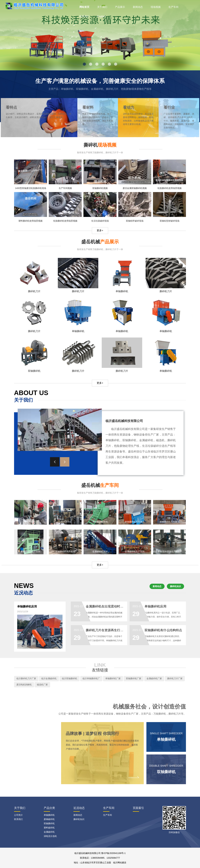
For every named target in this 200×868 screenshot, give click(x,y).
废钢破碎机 (49, 819)
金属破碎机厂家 (154, 678)
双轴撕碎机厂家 (134, 678)
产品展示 (120, 7)
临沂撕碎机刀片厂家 (26, 678)
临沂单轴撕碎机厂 (91, 678)
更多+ (100, 230)
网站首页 (84, 7)
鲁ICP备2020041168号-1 (113, 853)
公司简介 (18, 815)
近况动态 (79, 808)
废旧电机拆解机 (24, 685)
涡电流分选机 (50, 836)
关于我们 (102, 7)
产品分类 (49, 808)
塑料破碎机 (49, 828)
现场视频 (156, 7)
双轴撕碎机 (49, 823)
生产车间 (173, 7)
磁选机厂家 (42, 685)
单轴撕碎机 (49, 815)
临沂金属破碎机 (49, 678)
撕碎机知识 (175, 586)
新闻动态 (138, 7)
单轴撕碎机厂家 (113, 678)
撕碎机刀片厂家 (175, 678)
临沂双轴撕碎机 (70, 678)
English (101, 16)
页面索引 (138, 808)
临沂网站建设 (120, 863)
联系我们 (84, 16)
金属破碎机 (49, 832)
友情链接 (100, 670)
